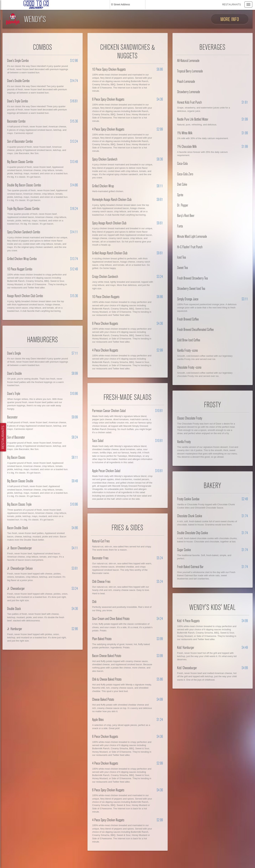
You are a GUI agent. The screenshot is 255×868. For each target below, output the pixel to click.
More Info (230, 19)
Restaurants (232, 4)
